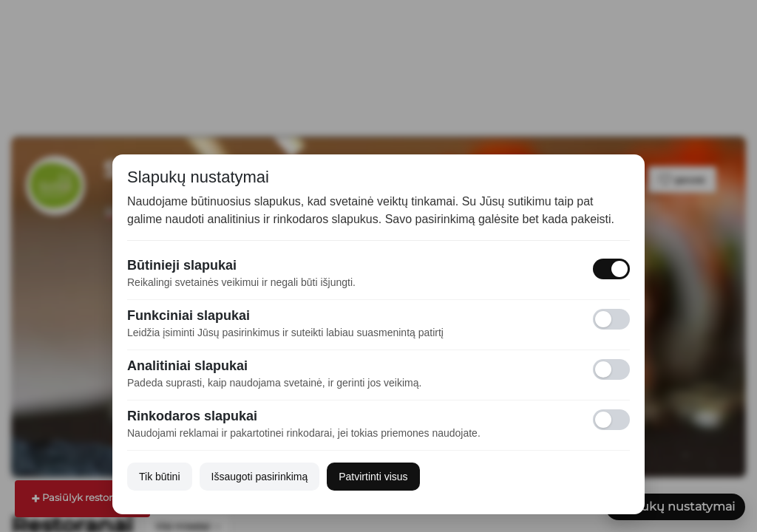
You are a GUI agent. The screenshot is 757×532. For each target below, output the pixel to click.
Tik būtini (160, 477)
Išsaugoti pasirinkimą (260, 477)
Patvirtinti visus (373, 477)
